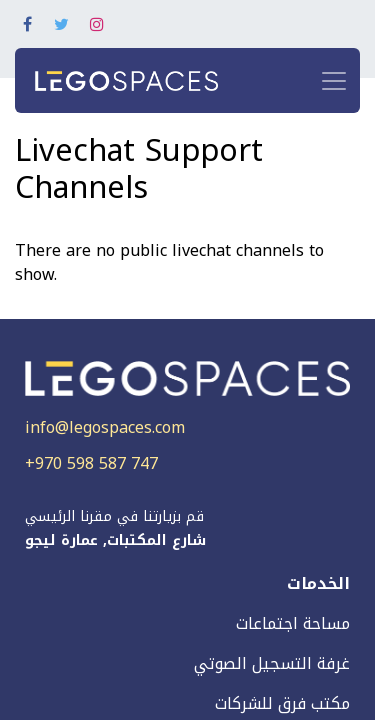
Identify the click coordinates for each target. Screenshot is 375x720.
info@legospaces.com (105, 427)
